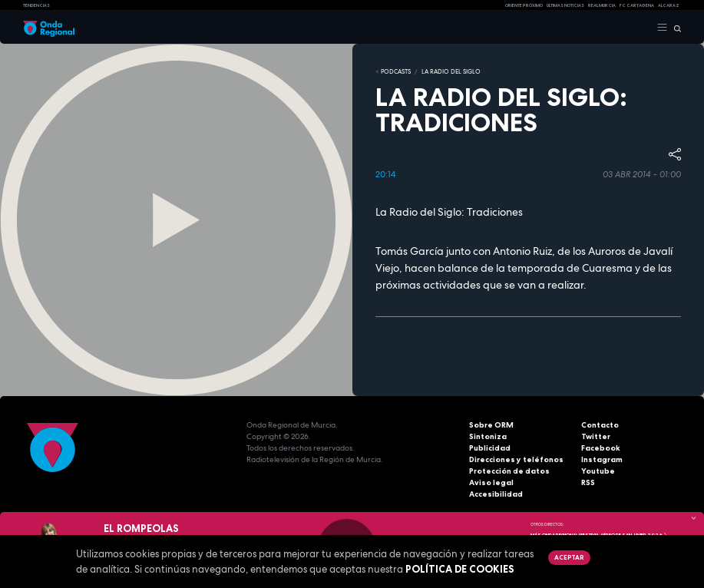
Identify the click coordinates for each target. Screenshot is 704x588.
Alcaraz (669, 5)
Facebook (601, 448)
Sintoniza (488, 436)
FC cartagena (637, 5)
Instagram (602, 459)
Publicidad (490, 448)
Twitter (596, 436)
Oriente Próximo (524, 5)
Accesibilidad (496, 494)
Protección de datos (509, 471)
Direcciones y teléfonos (516, 459)
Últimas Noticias (565, 5)
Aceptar (569, 557)
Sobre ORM (491, 425)
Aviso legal (491, 482)
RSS (588, 482)
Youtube (598, 471)
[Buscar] (674, 28)
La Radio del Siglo (451, 71)
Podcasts (396, 71)
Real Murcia (602, 5)
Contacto (600, 425)
